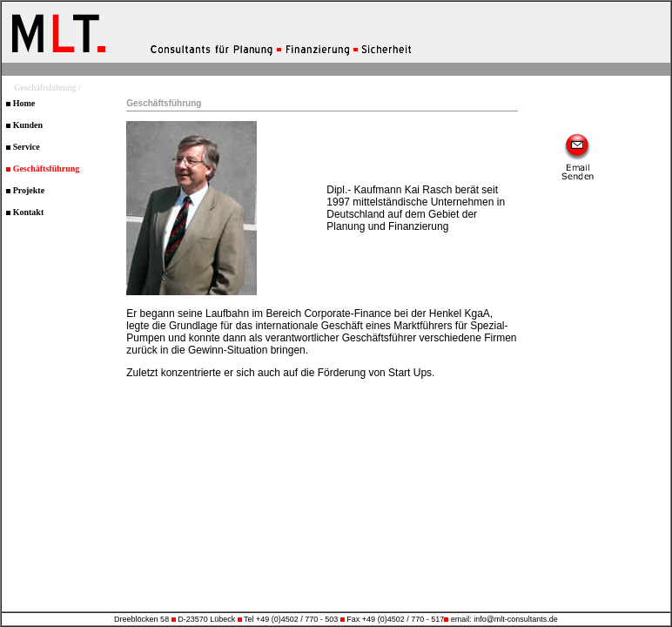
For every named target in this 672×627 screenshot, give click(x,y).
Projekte (25, 190)
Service (23, 147)
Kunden (24, 125)
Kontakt (25, 212)
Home (20, 103)
